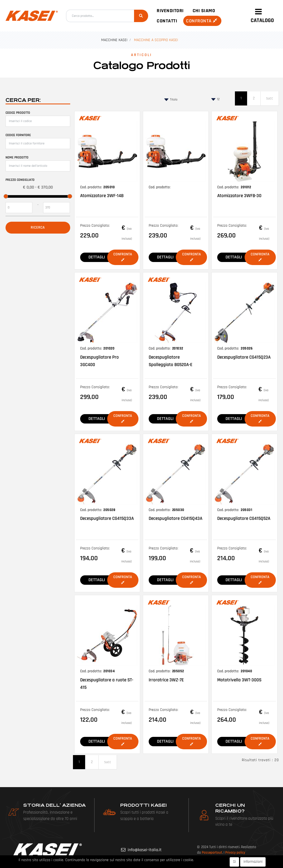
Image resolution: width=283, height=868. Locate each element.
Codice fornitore (18, 135)
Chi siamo (204, 11)
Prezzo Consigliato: (95, 226)
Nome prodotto (17, 158)
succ (270, 98)
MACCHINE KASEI (114, 40)
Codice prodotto (18, 113)
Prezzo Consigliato (20, 180)
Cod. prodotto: (91, 187)
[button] (141, 16)
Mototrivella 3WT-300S (239, 680)
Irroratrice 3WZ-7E (166, 680)
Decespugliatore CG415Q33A (107, 518)
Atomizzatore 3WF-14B (102, 196)
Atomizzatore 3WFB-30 (239, 196)
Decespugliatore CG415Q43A (175, 518)
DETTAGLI (97, 257)
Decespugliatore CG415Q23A (244, 357)
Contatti (167, 21)
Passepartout (212, 853)
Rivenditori (170, 11)
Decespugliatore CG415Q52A (244, 518)
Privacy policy (235, 853)
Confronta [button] (123, 257)
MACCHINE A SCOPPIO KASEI (156, 40)
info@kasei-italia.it (145, 850)
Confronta (202, 21)
